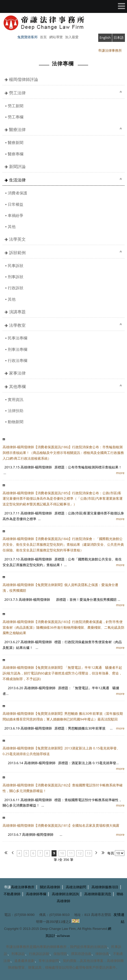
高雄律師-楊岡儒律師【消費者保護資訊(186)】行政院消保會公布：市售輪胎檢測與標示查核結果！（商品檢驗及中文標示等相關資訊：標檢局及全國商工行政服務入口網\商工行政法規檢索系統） (63, 453)
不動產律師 (12, 894)
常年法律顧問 (49, 961)
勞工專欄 (16, 117)
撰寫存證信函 (81, 954)
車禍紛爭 (16, 215)
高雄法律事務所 (23, 887)
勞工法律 (17, 93)
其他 (12, 226)
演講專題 (17, 312)
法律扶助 (16, 411)
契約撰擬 (70, 961)
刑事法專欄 (17, 349)
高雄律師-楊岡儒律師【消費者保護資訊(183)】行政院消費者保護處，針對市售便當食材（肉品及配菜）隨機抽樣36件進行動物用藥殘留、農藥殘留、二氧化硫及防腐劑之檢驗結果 (63, 627)
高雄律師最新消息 (98, 894)
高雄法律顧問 (76, 887)
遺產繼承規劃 (24, 961)
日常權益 (16, 204)
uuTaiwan (63, 936)
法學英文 (17, 239)
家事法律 (17, 373)
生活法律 (17, 180)
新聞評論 (17, 166)
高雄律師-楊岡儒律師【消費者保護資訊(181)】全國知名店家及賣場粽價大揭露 (61, 825)
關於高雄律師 (50, 887)
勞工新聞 (16, 106)
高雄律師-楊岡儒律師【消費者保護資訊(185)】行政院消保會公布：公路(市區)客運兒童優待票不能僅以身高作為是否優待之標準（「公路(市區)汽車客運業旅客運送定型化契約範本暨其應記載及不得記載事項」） (63, 499)
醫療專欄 (16, 154)
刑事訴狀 (16, 277)
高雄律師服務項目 (105, 887)
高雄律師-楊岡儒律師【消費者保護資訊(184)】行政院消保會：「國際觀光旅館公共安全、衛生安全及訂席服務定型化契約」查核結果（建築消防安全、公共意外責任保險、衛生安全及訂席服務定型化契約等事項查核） (63, 544)
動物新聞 (16, 422)
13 (89, 853)
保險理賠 (60, 954)
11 (71, 853)
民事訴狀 (16, 265)
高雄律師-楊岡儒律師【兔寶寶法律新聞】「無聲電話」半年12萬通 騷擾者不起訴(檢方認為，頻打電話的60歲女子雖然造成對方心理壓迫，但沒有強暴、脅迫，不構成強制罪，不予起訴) (62, 673)
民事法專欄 (17, 338)
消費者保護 (17, 193)
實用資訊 (16, 399)
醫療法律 (17, 130)
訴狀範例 (17, 253)
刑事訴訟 (18, 954)
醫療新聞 (16, 142)
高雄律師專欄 (36, 894)
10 (62, 853)
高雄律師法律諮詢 (65, 894)
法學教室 (17, 325)
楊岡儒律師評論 (24, 79)
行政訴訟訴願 (39, 954)
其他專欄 (17, 386)
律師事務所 (58, 947)
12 (80, 853)
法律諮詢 (100, 947)
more (120, 473)
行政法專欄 (17, 360)
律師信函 (102, 954)
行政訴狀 (16, 288)
